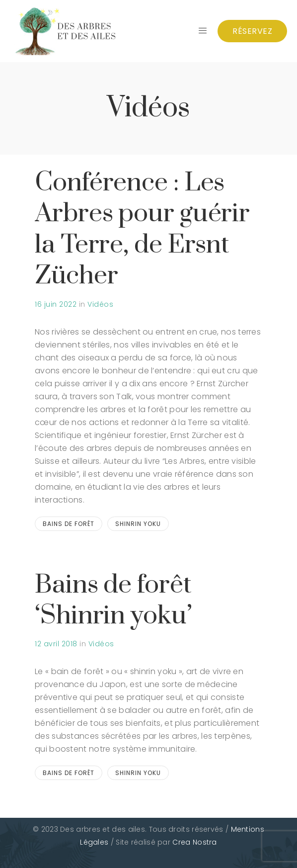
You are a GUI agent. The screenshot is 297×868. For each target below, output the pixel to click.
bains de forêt (69, 524)
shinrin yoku (138, 524)
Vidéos (100, 304)
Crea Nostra (194, 842)
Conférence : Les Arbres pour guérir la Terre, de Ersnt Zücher (142, 229)
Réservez (252, 31)
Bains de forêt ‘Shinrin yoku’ (113, 600)
